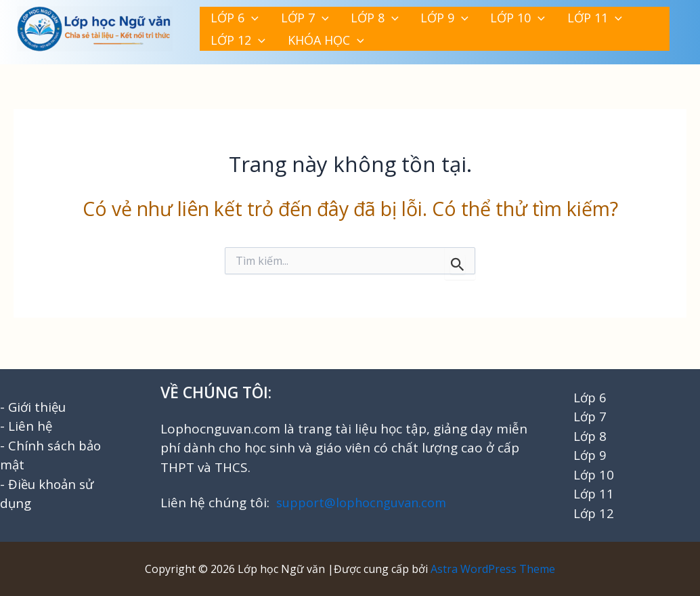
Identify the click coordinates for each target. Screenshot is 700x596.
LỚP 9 (391, 16)
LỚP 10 (449, 16)
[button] (244, 16)
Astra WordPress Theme (493, 569)
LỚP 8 (337, 16)
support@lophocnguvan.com (365, 503)
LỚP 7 (282, 16)
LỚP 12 (572, 16)
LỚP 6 (227, 16)
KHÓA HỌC (241, 43)
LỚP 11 (511, 16)
